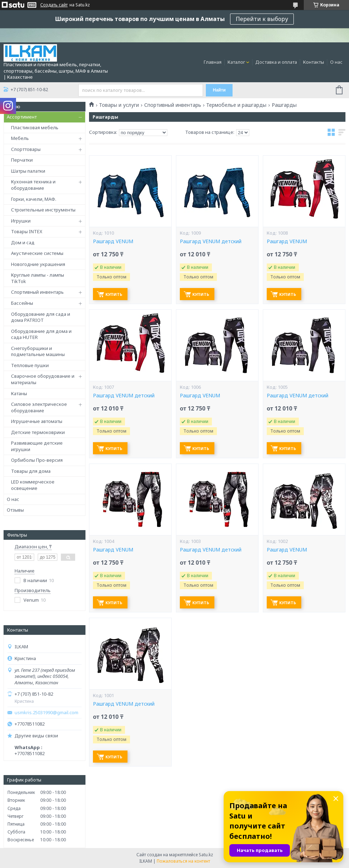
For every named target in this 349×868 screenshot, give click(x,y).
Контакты (314, 62)
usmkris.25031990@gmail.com (46, 713)
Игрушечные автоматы (37, 421)
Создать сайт (54, 5)
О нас (336, 62)
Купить (114, 294)
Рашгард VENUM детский (211, 241)
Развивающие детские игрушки (37, 446)
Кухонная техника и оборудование (33, 185)
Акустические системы (37, 253)
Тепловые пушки (30, 365)
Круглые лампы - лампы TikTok (38, 278)
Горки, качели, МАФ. (34, 199)
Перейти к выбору (262, 19)
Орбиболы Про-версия (37, 460)
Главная (213, 62)
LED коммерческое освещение (33, 485)
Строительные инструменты (43, 210)
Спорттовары (26, 149)
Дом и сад (23, 242)
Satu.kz (206, 855)
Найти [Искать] (219, 90)
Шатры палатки (28, 171)
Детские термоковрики (38, 432)
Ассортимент (22, 117)
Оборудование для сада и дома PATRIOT (41, 317)
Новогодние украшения (38, 264)
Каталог (236, 62)
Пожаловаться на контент (183, 861)
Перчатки (22, 160)
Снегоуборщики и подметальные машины (38, 351)
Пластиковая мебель (35, 127)
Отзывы (15, 510)
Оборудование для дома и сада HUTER (41, 334)
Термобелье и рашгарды (236, 105)
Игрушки (21, 221)
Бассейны (22, 303)
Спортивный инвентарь (37, 292)
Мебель (20, 138)
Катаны (19, 393)
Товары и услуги (119, 105)
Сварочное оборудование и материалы (43, 379)
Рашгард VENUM (113, 241)
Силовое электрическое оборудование (39, 407)
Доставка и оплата (276, 62)
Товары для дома (31, 471)
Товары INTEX (27, 231)
